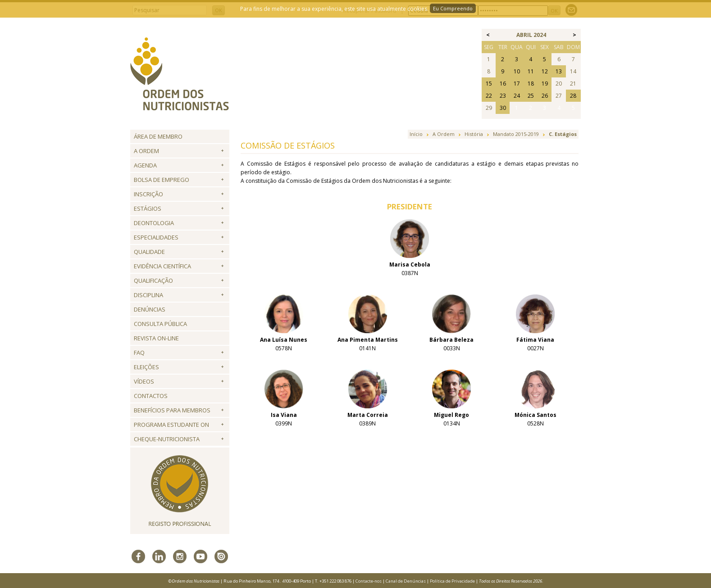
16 (503, 84)
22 (489, 96)
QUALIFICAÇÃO (153, 280)
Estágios (148, 208)
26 (545, 96)
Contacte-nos (369, 581)
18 (531, 84)
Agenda (145, 165)
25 (531, 96)
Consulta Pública (160, 324)
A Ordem (146, 151)
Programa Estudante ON (171, 425)
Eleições (146, 367)
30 (503, 108)
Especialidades (156, 237)
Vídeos (144, 381)
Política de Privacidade (452, 581)
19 (545, 84)
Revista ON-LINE (156, 338)
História (474, 134)
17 (517, 84)
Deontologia (154, 223)
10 (517, 71)
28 (573, 96)
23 (503, 96)
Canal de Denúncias (406, 581)
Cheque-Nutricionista (167, 439)
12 (545, 71)
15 (489, 84)
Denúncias (150, 309)
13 (559, 71)
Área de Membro (158, 136)
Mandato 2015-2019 (516, 134)
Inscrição (148, 194)
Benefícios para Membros (172, 410)
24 (517, 96)
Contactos (151, 396)
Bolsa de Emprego (162, 180)
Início (416, 134)
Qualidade (149, 252)
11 (531, 71)
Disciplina (148, 295)
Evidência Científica (162, 266)
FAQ (139, 353)
